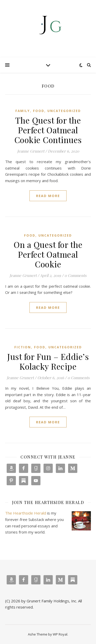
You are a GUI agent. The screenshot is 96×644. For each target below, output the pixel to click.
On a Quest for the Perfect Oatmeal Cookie (48, 254)
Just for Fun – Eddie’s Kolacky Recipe (48, 361)
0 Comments (76, 275)
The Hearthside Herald (26, 513)
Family (23, 111)
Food (39, 111)
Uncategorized (64, 111)
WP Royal (60, 634)
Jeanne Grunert (31, 151)
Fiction (23, 347)
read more (48, 196)
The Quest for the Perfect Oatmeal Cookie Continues (48, 130)
